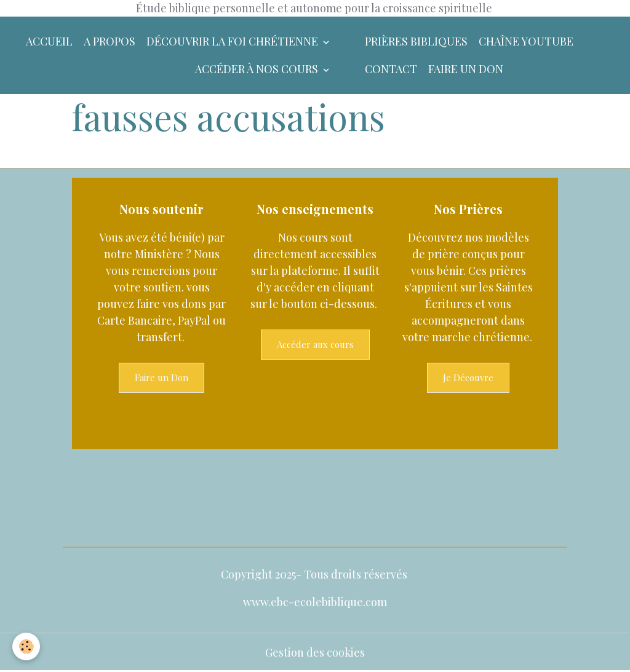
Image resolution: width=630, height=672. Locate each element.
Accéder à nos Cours (258, 69)
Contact (391, 69)
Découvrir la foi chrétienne (233, 41)
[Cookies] (26, 646)
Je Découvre (468, 378)
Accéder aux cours (315, 344)
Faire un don (466, 69)
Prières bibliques (416, 41)
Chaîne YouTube (526, 41)
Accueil (49, 41)
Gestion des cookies (315, 652)
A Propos (110, 41)
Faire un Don (161, 378)
